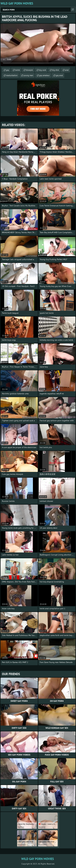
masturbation (12, 75)
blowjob (29, 70)
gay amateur (44, 75)
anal (67, 70)
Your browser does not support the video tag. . (38, 45)
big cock (42, 70)
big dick (55, 70)
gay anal (59, 75)
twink (17, 70)
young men (28, 75)
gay (8, 70)
